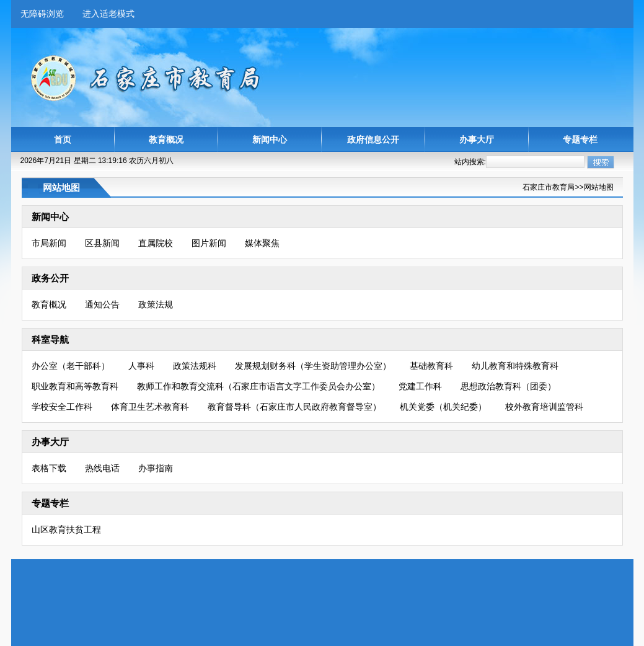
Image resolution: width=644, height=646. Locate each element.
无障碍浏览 (42, 14)
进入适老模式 (108, 14)
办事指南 (156, 468)
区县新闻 (102, 243)
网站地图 (599, 187)
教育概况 (166, 139)
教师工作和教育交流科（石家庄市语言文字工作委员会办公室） (258, 386)
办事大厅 (477, 139)
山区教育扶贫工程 (66, 529)
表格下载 (49, 468)
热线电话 (102, 468)
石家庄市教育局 (549, 187)
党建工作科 (420, 386)
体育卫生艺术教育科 (150, 407)
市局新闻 (49, 243)
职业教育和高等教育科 (75, 386)
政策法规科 (195, 366)
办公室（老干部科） (71, 366)
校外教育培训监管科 (544, 407)
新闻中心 (270, 139)
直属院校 (156, 243)
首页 (63, 139)
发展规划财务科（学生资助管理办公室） (313, 366)
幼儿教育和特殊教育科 (515, 366)
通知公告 (102, 304)
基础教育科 (431, 366)
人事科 (141, 366)
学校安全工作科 (62, 407)
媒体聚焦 (262, 243)
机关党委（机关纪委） (443, 407)
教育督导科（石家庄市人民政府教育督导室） (294, 407)
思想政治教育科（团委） (508, 386)
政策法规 (156, 304)
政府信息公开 (373, 139)
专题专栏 (580, 139)
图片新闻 (209, 243)
